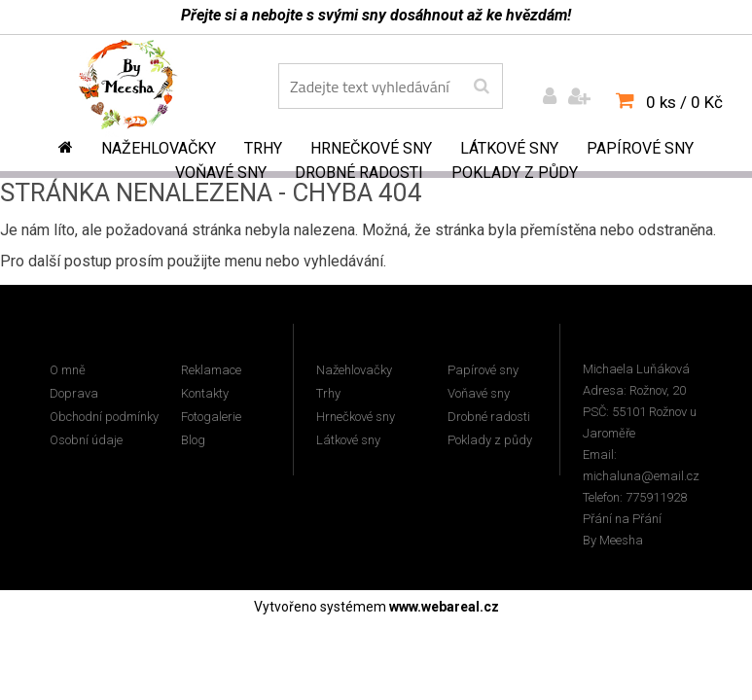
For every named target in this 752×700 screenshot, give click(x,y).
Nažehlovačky (159, 148)
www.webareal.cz (444, 607)
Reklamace (211, 370)
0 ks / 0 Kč (684, 102)
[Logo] (142, 88)
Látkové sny (509, 148)
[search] (481, 87)
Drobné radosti (359, 173)
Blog (193, 440)
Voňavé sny (221, 173)
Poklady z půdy (515, 173)
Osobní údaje (86, 440)
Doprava (74, 393)
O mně (68, 370)
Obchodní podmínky (104, 417)
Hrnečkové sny (371, 148)
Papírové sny (640, 148)
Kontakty (205, 393)
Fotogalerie (211, 417)
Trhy (263, 148)
